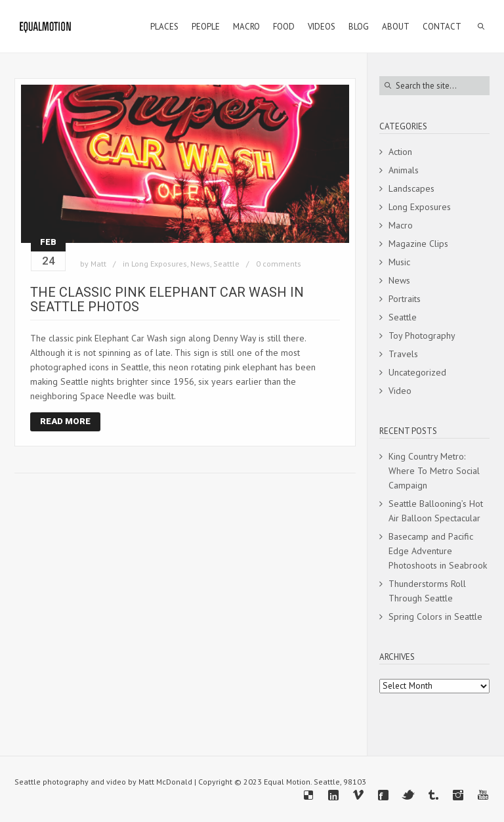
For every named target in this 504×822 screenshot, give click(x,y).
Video (400, 391)
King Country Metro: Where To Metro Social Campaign (434, 471)
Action (400, 152)
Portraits (405, 299)
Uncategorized (417, 372)
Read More (65, 421)
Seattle (226, 264)
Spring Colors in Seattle (435, 616)
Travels (403, 354)
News (200, 264)
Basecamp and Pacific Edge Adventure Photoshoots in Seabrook (438, 551)
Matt (98, 264)
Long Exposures (159, 264)
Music (399, 262)
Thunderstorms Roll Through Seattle (427, 591)
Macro (401, 225)
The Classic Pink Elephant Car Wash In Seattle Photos (167, 299)
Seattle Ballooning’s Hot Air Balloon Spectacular (436, 511)
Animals (404, 170)
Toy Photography (422, 335)
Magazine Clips (418, 244)
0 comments (279, 264)
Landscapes (411, 188)
